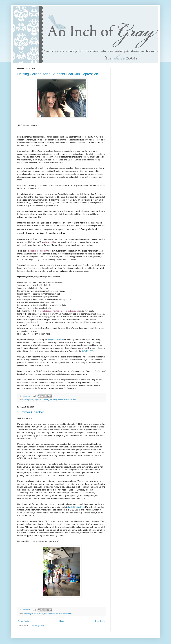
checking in (29, 614)
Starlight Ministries (76, 507)
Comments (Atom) (36, 626)
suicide (60, 400)
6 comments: (25, 610)
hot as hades (38, 614)
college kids (29, 400)
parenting (53, 400)
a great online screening (38, 251)
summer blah (68, 614)
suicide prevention (71, 400)
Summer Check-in (31, 412)
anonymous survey (55, 340)
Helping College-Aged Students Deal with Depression (58, 74)
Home (62, 621)
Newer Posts (23, 621)
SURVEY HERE (87, 351)
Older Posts (100, 621)
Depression (38, 400)
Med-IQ (46, 400)
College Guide (49, 242)
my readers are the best (53, 614)
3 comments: (25, 396)
